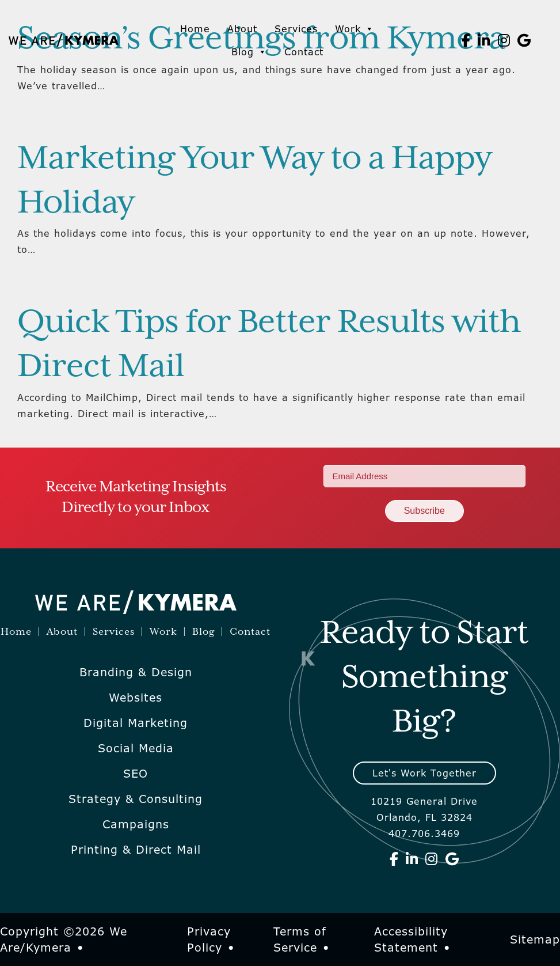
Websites (136, 698)
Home (195, 29)
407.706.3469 (424, 834)
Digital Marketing (136, 723)
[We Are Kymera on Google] (524, 40)
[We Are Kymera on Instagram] (504, 40)
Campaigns (136, 824)
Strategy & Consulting (136, 799)
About (242, 29)
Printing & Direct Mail (136, 850)
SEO (136, 774)
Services (296, 29)
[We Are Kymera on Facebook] (466, 40)
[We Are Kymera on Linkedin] (484, 40)
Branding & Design (136, 672)
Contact (304, 52)
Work (355, 29)
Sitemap (535, 940)
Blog (249, 52)
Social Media (136, 748)
